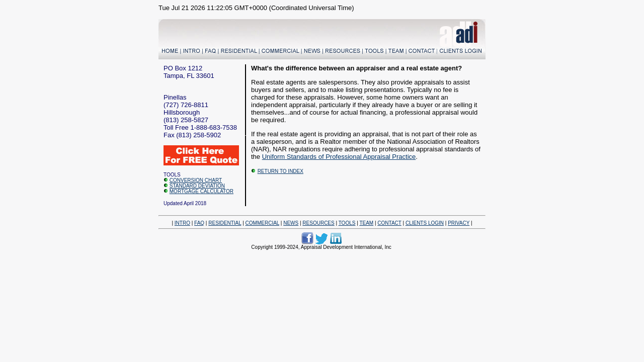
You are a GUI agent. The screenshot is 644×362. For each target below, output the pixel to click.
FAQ (199, 223)
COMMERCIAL (262, 223)
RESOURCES (318, 223)
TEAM (366, 223)
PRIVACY (459, 223)
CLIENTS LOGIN (425, 223)
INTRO (182, 223)
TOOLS (347, 223)
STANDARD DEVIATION (197, 186)
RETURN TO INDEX (280, 171)
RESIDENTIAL (225, 223)
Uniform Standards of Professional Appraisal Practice (339, 157)
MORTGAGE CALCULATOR (202, 191)
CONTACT (389, 223)
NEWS (291, 223)
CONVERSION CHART (196, 180)
